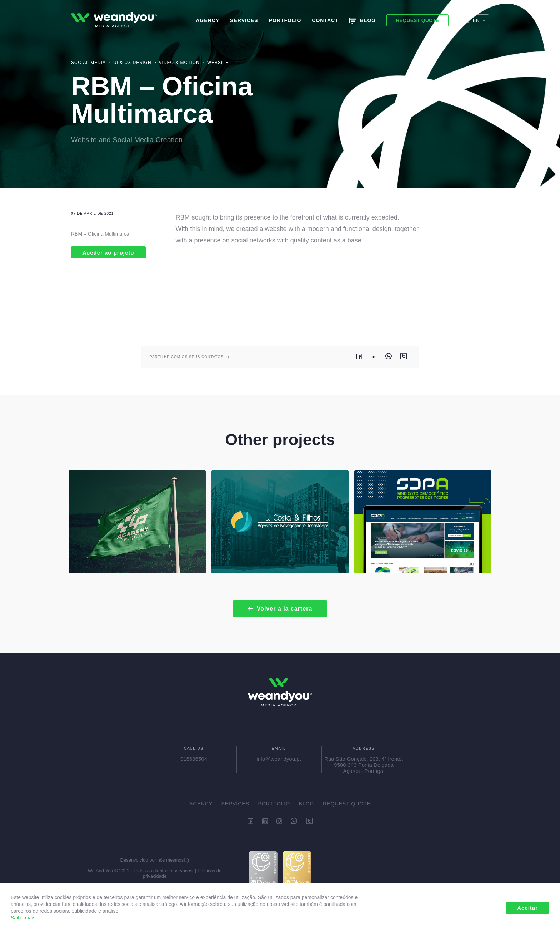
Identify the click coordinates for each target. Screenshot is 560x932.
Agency (207, 20)
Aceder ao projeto (108, 253)
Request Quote (417, 20)
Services (244, 20)
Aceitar (527, 908)
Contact (325, 20)
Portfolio (285, 20)
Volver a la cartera (280, 609)
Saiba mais (23, 918)
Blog (362, 21)
